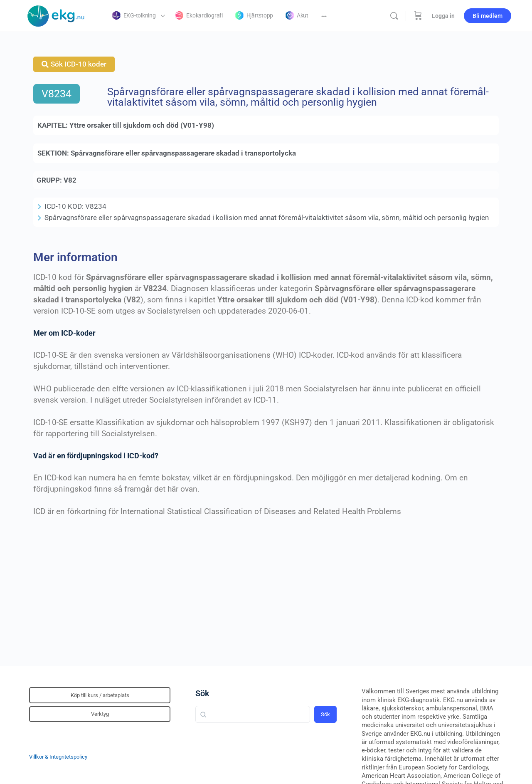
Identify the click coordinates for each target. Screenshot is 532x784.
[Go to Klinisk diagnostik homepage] (56, 15)
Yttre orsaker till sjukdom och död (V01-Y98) (142, 125)
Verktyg (100, 714)
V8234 (57, 94)
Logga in (443, 16)
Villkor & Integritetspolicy (58, 757)
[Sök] (394, 16)
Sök (202, 693)
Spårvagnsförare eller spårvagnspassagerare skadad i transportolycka (183, 153)
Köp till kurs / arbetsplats (100, 695)
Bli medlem (488, 16)
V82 (70, 180)
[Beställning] (418, 16)
